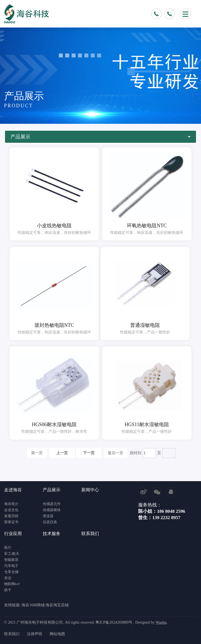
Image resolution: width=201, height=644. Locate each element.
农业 (8, 578)
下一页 (89, 453)
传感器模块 (52, 510)
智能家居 (11, 560)
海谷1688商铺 (33, 605)
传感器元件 (52, 504)
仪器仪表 (50, 522)
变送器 (48, 516)
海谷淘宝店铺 (57, 605)
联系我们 (12, 634)
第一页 (37, 453)
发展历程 (11, 516)
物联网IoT (12, 584)
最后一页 (116, 453)
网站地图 (57, 634)
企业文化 (11, 510)
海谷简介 (11, 504)
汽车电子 (11, 566)
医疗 (8, 548)
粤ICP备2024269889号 (114, 622)
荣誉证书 (11, 522)
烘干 (8, 590)
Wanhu (161, 622)
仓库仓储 (11, 572)
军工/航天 (12, 554)
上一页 (62, 453)
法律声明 (34, 634)
